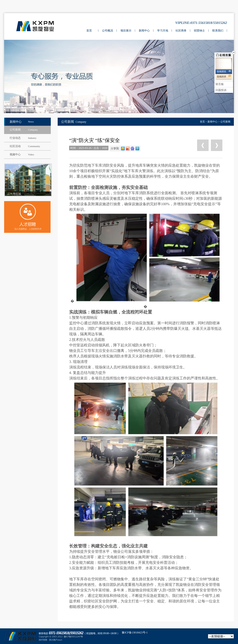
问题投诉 (221, 90)
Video (31, 154)
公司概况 (108, 31)
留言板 (220, 84)
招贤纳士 (199, 31)
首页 (89, 31)
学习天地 (163, 31)
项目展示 (126, 31)
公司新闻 (15, 130)
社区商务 (181, 31)
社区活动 (15, 146)
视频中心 (15, 154)
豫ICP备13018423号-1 (135, 633)
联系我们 (218, 31)
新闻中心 (144, 31)
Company (33, 130)
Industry (32, 138)
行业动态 (15, 138)
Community (34, 146)
